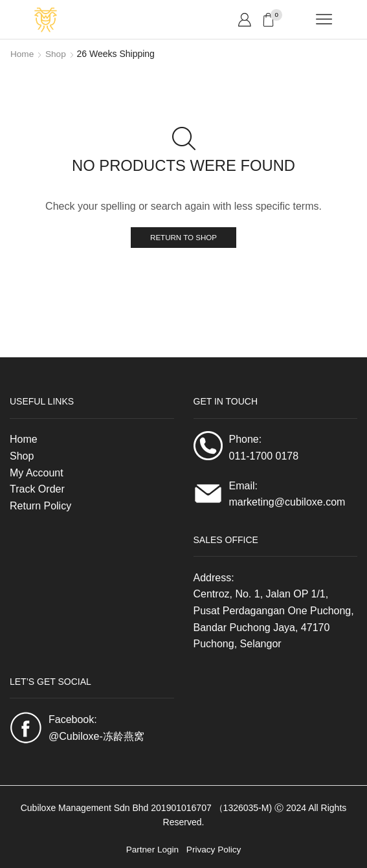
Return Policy (40, 506)
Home (22, 54)
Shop (57, 54)
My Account (37, 473)
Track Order (37, 490)
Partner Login (151, 850)
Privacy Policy (215, 850)
